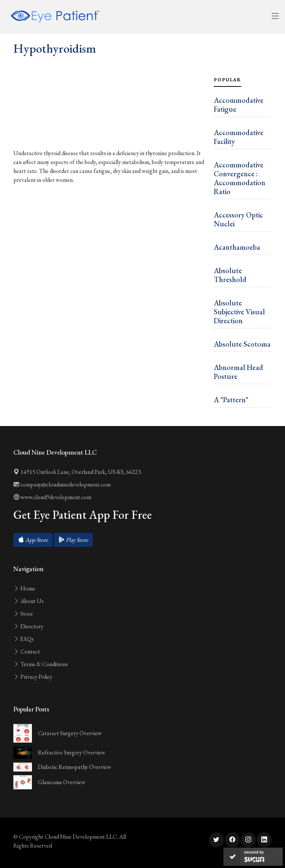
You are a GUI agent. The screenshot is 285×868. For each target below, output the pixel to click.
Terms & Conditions (41, 664)
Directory (28, 626)
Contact (27, 651)
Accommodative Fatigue (239, 105)
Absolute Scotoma (242, 344)
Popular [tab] (227, 80)
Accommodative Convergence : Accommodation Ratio (240, 178)
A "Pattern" (231, 400)
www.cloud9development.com (52, 497)
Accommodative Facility (239, 137)
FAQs (24, 639)
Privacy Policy (33, 677)
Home (24, 588)
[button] (33, 540)
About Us (29, 601)
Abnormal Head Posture (238, 372)
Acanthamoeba (237, 247)
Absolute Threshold (230, 275)
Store (23, 614)
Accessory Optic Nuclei (238, 219)
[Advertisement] (109, 119)
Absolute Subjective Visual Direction (239, 312)
